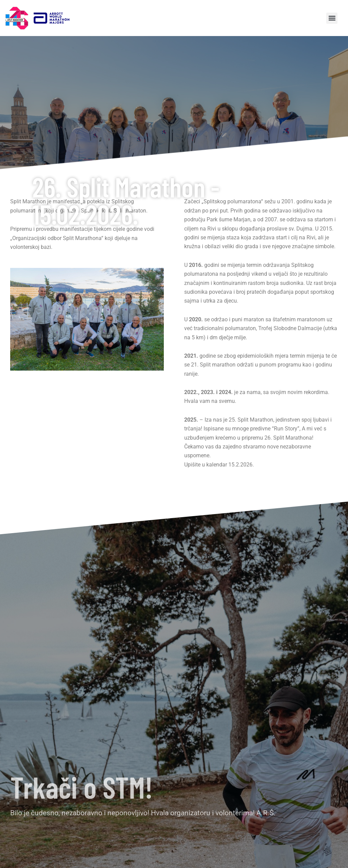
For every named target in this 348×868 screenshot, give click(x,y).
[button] (332, 18)
